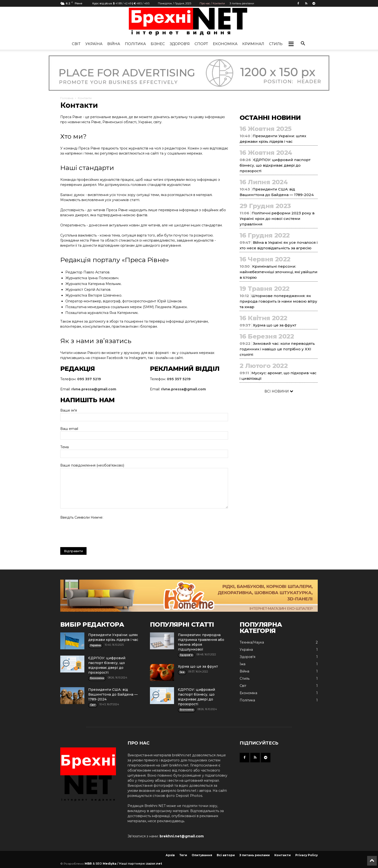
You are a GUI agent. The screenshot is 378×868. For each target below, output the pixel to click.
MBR (88, 864)
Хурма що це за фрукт (275, 325)
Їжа (243, 664)
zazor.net (154, 864)
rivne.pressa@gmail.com (94, 389)
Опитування (202, 855)
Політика (135, 44)
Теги (183, 855)
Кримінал (253, 44)
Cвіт (76, 44)
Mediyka (110, 864)
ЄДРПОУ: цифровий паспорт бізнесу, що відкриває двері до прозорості (275, 165)
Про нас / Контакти (212, 3)
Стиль (276, 44)
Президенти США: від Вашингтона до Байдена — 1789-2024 (113, 694)
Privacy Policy (307, 855)
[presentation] (97, 532)
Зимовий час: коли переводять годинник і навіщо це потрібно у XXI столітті (277, 349)
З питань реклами (242, 3)
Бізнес (158, 44)
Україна (94, 44)
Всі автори (226, 855)
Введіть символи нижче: (82, 517)
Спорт (201, 44)
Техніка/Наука (252, 642)
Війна (114, 44)
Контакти (283, 855)
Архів (170, 855)
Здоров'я (180, 44)
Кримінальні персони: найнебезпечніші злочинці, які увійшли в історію (279, 272)
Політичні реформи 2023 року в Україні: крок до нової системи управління (277, 219)
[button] (291, 44)
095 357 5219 (89, 379)
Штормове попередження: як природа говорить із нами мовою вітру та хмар (278, 301)
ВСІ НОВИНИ (279, 391)
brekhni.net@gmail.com (182, 836)
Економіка (225, 44)
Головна (67, 98)
